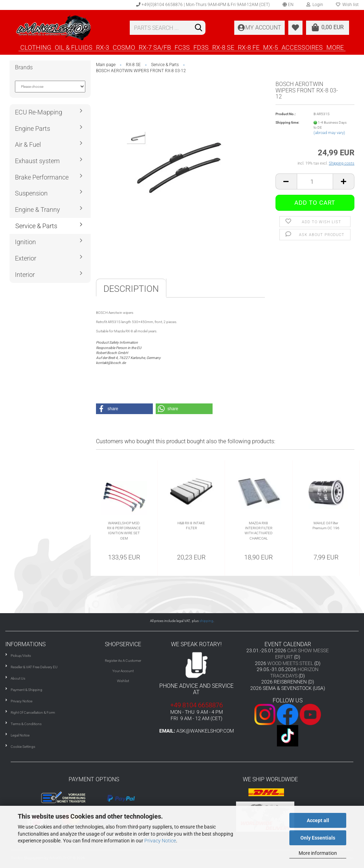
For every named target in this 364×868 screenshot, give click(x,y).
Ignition (25, 242)
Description (131, 289)
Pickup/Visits (21, 656)
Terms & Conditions (26, 724)
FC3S (182, 47)
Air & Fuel (28, 144)
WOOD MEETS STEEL (290, 663)
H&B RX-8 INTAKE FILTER (191, 526)
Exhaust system (37, 161)
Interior (25, 275)
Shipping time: (287, 122)
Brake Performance (42, 177)
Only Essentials (318, 838)
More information (318, 853)
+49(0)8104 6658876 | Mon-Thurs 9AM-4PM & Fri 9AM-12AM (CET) (203, 5)
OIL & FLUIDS (74, 47)
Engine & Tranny (38, 210)
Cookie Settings (23, 747)
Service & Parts (36, 226)
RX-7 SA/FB (155, 47)
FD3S (201, 47)
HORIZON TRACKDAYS (294, 673)
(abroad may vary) (329, 133)
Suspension (31, 193)
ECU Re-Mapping (39, 112)
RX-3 (103, 47)
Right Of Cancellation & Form (33, 712)
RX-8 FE (249, 47)
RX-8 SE (223, 47)
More (335, 47)
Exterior (26, 258)
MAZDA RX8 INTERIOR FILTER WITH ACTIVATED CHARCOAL (259, 531)
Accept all (318, 820)
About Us (18, 678)
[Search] (199, 28)
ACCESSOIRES (302, 47)
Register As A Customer (123, 661)
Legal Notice (20, 735)
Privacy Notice (160, 841)
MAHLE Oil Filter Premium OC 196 (326, 526)
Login (315, 5)
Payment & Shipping (26, 690)
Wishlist (123, 681)
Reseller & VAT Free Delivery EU (34, 667)
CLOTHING (36, 47)
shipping (206, 621)
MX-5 (271, 47)
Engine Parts (33, 128)
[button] (124, 409)
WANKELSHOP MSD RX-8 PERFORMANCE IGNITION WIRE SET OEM (124, 531)
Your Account (123, 671)
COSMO (124, 47)
